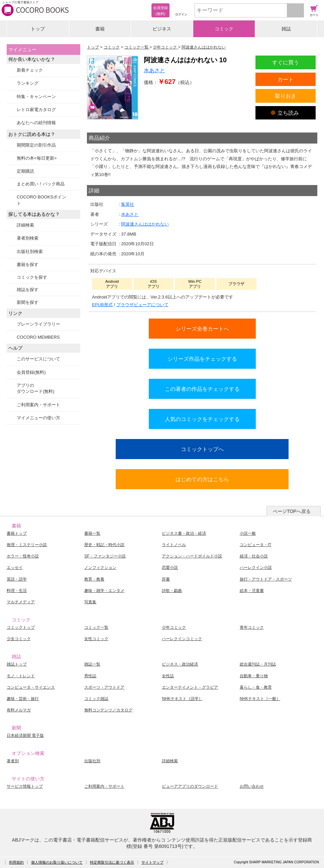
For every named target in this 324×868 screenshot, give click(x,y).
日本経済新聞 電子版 (25, 735)
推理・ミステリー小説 (27, 545)
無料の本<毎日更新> (37, 158)
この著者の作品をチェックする (202, 389)
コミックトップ (21, 627)
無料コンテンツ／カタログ (108, 710)
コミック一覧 (96, 627)
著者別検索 (28, 238)
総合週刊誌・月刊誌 (258, 664)
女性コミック (96, 639)
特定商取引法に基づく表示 (112, 862)
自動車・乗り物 (254, 676)
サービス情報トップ (25, 786)
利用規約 (16, 862)
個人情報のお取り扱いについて (57, 862)
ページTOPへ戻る (292, 511)
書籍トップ (17, 533)
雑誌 (286, 29)
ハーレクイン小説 (256, 568)
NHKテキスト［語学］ (182, 699)
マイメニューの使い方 (38, 418)
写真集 (90, 602)
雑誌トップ (17, 664)
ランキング (28, 83)
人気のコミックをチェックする (202, 419)
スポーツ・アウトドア (104, 687)
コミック (224, 29)
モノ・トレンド (21, 676)
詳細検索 (25, 225)
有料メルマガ (19, 710)
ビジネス (162, 29)
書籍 (100, 29)
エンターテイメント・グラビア (190, 687)
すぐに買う (286, 62)
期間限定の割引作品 (36, 145)
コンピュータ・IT (256, 545)
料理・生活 (17, 591)
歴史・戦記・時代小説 (104, 545)
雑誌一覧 (92, 664)
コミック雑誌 (96, 699)
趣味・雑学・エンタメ (104, 591)
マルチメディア (21, 602)
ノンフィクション (100, 568)
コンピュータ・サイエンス (31, 687)
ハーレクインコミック (182, 639)
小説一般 (248, 533)
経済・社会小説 (254, 556)
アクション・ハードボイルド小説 (192, 556)
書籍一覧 (92, 533)
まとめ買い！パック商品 (41, 184)
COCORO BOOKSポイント (41, 200)
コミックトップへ (202, 449)
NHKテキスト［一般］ (260, 699)
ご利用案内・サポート (38, 405)
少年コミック (174, 627)
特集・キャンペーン (36, 97)
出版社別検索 (30, 251)
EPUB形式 (102, 305)
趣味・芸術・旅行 (23, 699)
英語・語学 (17, 579)
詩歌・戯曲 (172, 591)
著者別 (13, 761)
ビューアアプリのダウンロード (190, 786)
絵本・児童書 (252, 591)
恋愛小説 (170, 568)
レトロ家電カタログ (36, 110)
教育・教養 (94, 579)
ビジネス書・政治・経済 (184, 533)
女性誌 (168, 676)
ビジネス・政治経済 (180, 664)
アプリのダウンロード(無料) (36, 388)
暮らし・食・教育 (256, 687)
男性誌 (90, 676)
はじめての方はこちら (202, 479)
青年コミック (252, 627)
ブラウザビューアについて (142, 305)
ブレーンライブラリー (38, 324)
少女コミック (19, 639)
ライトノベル (174, 545)
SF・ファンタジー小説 (105, 556)
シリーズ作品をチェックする (202, 359)
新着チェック (30, 70)
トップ (38, 29)
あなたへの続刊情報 (36, 123)
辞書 (166, 579)
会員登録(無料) (31, 372)
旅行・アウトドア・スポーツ (266, 579)
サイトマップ (152, 862)
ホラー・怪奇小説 (23, 556)
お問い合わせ (252, 786)
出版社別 (92, 761)
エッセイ (15, 568)
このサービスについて (38, 359)
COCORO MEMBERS (38, 337)
